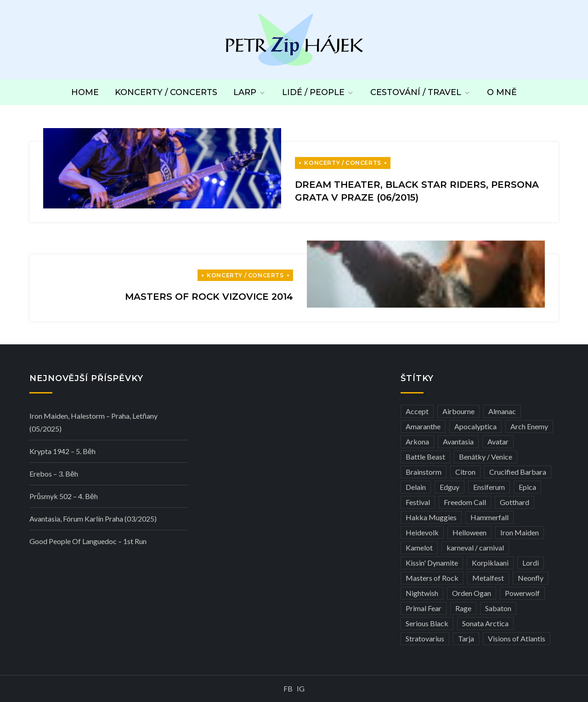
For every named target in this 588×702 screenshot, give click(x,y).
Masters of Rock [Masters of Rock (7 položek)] (432, 578)
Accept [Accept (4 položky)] (417, 411)
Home (85, 92)
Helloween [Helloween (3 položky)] (469, 532)
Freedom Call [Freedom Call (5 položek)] (465, 502)
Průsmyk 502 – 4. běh (64, 496)
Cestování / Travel (421, 92)
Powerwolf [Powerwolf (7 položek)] (522, 593)
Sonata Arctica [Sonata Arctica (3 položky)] (485, 623)
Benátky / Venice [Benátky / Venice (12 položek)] (486, 457)
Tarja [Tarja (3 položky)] (466, 638)
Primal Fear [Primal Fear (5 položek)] (424, 608)
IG (301, 688)
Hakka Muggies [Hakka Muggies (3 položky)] (431, 517)
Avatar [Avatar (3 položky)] (498, 441)
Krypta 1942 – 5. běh (62, 451)
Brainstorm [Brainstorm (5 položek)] (424, 472)
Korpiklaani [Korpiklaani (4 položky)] (490, 563)
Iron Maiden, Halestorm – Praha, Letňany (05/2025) (93, 422)
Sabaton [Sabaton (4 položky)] (498, 608)
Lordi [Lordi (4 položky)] (531, 563)
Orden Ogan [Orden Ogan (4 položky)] (472, 593)
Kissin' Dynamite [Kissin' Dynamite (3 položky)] (432, 563)
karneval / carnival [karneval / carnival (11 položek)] (475, 548)
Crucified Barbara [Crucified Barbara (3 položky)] (518, 472)
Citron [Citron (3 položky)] (465, 472)
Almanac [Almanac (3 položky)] (502, 411)
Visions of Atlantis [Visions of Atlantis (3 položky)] (517, 638)
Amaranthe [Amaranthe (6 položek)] (423, 426)
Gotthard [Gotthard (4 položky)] (514, 502)
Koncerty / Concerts (166, 92)
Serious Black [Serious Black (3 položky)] (427, 623)
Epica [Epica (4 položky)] (527, 487)
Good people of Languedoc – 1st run (88, 541)
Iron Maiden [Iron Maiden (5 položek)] (520, 532)
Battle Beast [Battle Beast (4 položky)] (425, 457)
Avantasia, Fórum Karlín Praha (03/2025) (93, 519)
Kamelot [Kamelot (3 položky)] (419, 548)
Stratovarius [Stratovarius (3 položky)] (425, 638)
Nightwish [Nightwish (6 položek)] (422, 593)
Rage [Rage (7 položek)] (463, 608)
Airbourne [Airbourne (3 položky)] (458, 411)
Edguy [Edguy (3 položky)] (449, 487)
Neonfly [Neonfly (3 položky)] (531, 578)
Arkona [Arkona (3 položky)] (417, 441)
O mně (502, 92)
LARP (250, 92)
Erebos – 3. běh (54, 474)
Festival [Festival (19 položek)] (418, 502)
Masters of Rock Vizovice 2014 (209, 297)
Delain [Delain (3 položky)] (416, 487)
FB (288, 688)
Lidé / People (318, 92)
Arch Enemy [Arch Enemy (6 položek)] (529, 426)
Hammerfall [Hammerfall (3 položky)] (489, 517)
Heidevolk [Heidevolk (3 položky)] (422, 532)
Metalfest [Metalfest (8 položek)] (488, 578)
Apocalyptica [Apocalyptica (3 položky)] (475, 426)
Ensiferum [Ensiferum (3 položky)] (489, 487)
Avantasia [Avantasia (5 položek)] (458, 441)
